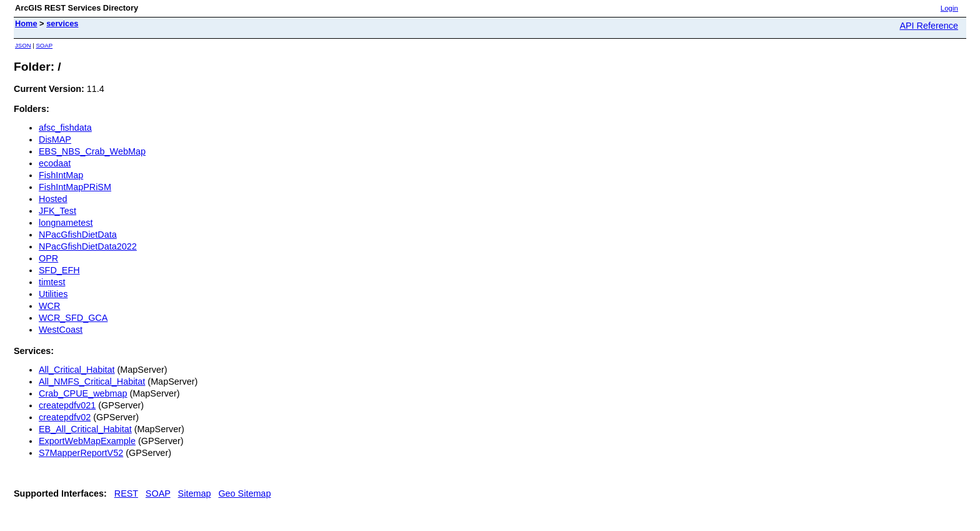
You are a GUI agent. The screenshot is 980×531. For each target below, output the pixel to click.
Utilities (53, 294)
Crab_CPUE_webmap (83, 393)
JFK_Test (57, 211)
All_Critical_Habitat (77, 370)
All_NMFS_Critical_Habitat (92, 382)
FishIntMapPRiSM (75, 187)
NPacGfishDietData (78, 235)
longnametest (66, 223)
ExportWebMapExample (87, 441)
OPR (48, 258)
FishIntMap (61, 175)
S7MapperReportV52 (81, 453)
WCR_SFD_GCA (73, 318)
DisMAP (55, 139)
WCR (49, 306)
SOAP (44, 45)
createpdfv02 (65, 417)
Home (26, 23)
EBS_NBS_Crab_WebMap (92, 151)
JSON (23, 45)
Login (949, 8)
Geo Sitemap (244, 493)
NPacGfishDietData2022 (88, 246)
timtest (52, 282)
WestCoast (61, 330)
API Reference (929, 26)
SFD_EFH (59, 270)
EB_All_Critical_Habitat (85, 429)
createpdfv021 (67, 405)
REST (126, 493)
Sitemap (195, 493)
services (62, 23)
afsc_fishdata (65, 128)
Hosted (53, 199)
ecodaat (55, 163)
